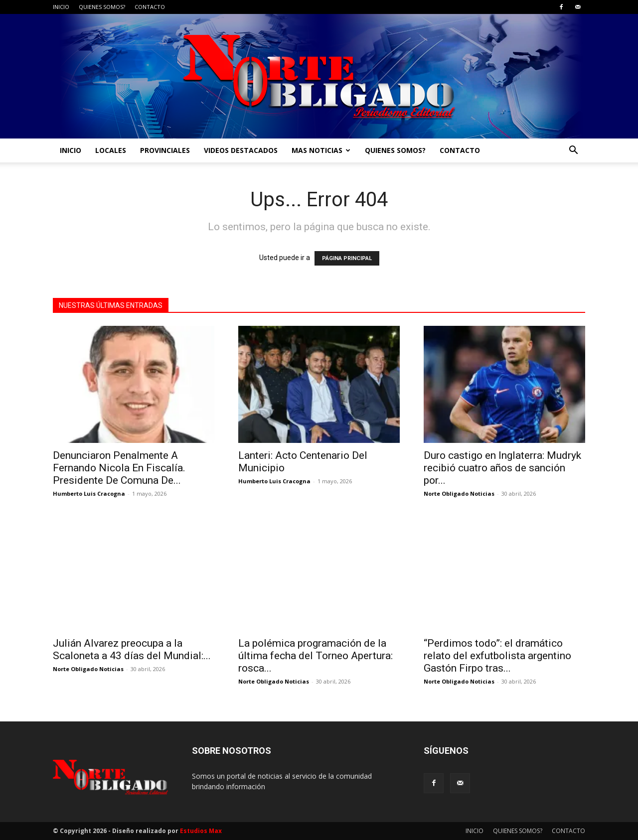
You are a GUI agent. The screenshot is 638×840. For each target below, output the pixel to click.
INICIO (61, 7)
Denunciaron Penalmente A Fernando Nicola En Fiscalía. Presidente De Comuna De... (119, 468)
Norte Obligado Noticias (459, 493)
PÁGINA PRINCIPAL (347, 258)
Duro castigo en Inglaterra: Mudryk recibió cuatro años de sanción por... (502, 468)
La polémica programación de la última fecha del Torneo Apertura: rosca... (316, 656)
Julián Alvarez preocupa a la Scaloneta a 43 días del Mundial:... (132, 649)
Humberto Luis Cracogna (89, 493)
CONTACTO (150, 7)
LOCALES (111, 150)
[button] (573, 151)
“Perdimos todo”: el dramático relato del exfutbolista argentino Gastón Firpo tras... (497, 656)
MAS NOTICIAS (321, 150)
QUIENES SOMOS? (102, 7)
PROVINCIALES (165, 150)
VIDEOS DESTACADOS (241, 150)
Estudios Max (201, 831)
